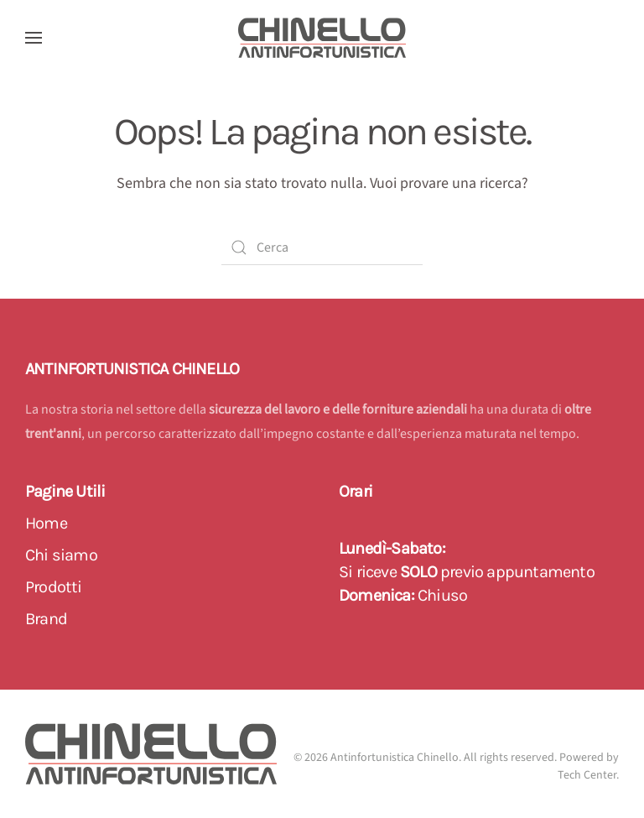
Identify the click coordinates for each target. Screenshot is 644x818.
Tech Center (587, 775)
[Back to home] (322, 38)
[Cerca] (322, 247)
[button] (34, 38)
